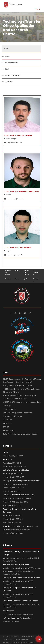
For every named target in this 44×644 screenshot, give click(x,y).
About (8, 56)
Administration (12, 63)
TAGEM (6, 427)
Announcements (13, 75)
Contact (9, 82)
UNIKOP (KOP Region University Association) (22, 402)
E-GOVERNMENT (10, 409)
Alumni (17, 271)
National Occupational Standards (18, 413)
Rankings (7, 406)
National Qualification (12, 416)
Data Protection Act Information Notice (20, 434)
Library (17, 279)
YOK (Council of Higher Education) (18, 385)
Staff (7, 69)
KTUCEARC (8, 423)
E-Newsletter (36, 273)
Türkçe (37, 9)
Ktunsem (8, 279)
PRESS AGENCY (9, 430)
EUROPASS (7, 420)
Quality (26, 279)
